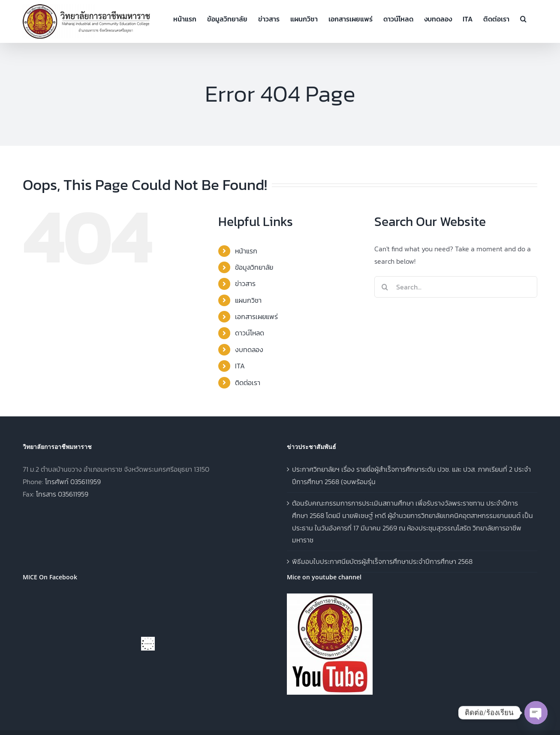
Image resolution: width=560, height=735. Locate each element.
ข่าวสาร (245, 283)
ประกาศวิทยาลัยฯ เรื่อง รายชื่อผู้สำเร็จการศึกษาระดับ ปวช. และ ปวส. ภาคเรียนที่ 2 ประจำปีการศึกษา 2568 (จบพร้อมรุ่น (411, 475)
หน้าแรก (246, 251)
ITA (240, 366)
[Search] (385, 287)
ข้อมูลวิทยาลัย (254, 267)
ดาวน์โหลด (250, 333)
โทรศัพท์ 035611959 (73, 482)
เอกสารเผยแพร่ (256, 316)
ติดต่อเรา (248, 383)
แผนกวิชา (248, 300)
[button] (523, 18)
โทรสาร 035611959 (62, 494)
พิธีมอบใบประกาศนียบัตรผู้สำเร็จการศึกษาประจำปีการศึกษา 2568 (382, 561)
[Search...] (456, 287)
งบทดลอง (249, 349)
